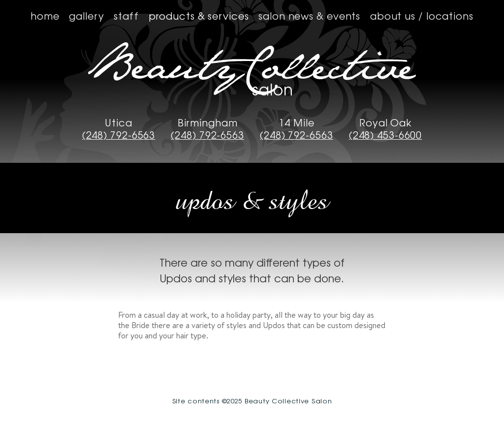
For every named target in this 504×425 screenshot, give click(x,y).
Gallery (86, 15)
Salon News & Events (309, 15)
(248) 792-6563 (119, 135)
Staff (126, 15)
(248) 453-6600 (386, 135)
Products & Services (199, 15)
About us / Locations (422, 15)
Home (45, 15)
